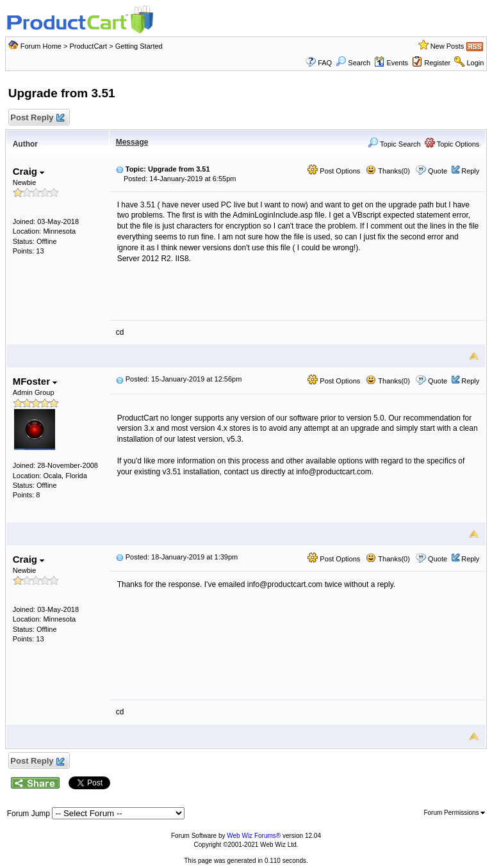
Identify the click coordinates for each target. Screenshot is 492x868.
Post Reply (37, 118)
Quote (438, 171)
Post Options (334, 171)
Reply (470, 171)
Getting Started (139, 46)
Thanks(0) (388, 171)
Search (353, 63)
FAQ (325, 63)
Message (132, 142)
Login (475, 63)
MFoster (35, 381)
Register (437, 63)
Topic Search (394, 144)
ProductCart (88, 46)
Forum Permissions (454, 813)
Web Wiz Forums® (254, 836)
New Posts (447, 46)
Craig (29, 171)
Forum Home (41, 46)
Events (391, 63)
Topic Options (452, 144)
